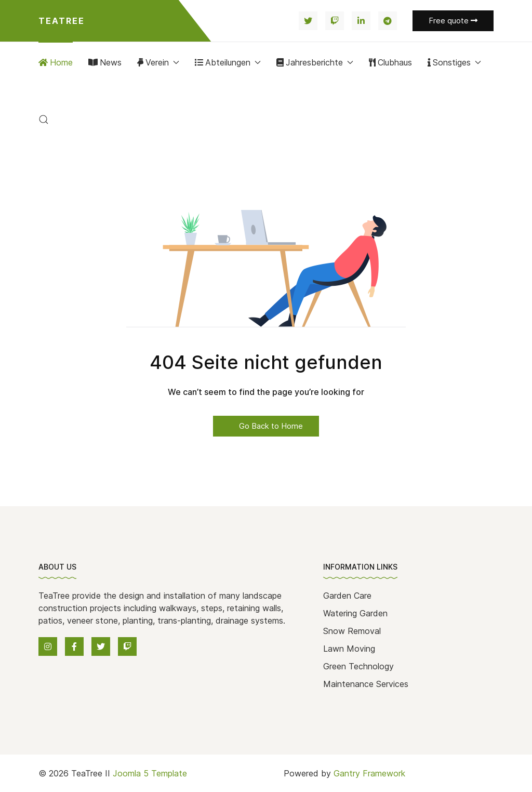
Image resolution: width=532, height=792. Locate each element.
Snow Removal (352, 631)
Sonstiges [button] (454, 62)
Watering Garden (355, 613)
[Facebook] (74, 646)
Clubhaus (390, 62)
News (105, 62)
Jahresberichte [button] (315, 62)
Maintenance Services (366, 684)
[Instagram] (48, 646)
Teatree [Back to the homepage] (62, 21)
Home (56, 62)
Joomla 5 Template (150, 773)
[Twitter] (308, 21)
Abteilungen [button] (228, 62)
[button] (44, 120)
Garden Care (347, 596)
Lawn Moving (349, 649)
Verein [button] (158, 62)
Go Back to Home (266, 426)
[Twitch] (335, 21)
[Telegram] (388, 21)
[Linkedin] (361, 21)
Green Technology (358, 666)
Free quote (453, 21)
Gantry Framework (369, 773)
